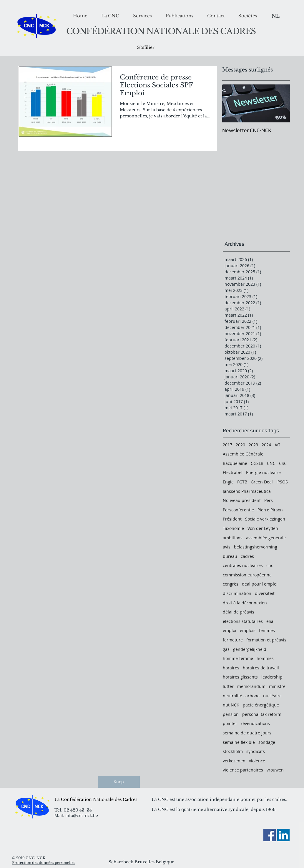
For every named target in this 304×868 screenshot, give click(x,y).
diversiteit (265, 593)
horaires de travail (261, 668)
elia (270, 621)
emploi (230, 630)
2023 (253, 445)
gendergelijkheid (250, 649)
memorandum (251, 686)
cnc (270, 565)
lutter (228, 686)
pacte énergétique (261, 705)
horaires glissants (240, 677)
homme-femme (238, 658)
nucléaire (272, 696)
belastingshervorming (256, 547)
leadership (272, 677)
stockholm (233, 751)
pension (231, 714)
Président (232, 519)
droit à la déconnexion (245, 603)
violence (257, 761)
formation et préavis (266, 640)
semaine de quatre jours (247, 733)
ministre (277, 686)
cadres (247, 556)
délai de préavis (239, 612)
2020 (240, 445)
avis (227, 547)
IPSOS (282, 482)
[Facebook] (270, 835)
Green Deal (262, 482)
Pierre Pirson (270, 510)
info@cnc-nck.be (82, 815)
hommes (265, 658)
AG (277, 445)
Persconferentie (238, 510)
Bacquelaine (235, 463)
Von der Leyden (263, 528)
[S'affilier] (146, 48)
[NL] (276, 16)
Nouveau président (242, 500)
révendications (255, 723)
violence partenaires (243, 770)
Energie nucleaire (263, 472)
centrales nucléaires (243, 565)
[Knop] (119, 782)
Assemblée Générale (243, 454)
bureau (230, 556)
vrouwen (275, 770)
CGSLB (257, 463)
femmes (267, 630)
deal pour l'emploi (260, 584)
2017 (227, 445)
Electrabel (233, 472)
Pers (269, 500)
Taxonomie (233, 528)
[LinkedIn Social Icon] (283, 835)
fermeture (233, 640)
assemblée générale (266, 538)
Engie (228, 482)
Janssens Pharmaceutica (247, 491)
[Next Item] (280, 104)
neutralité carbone (241, 696)
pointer (230, 723)
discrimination (237, 593)
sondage (267, 742)
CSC (283, 463)
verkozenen (234, 761)
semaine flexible (239, 742)
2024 (266, 445)
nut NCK (231, 705)
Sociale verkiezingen (265, 519)
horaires (231, 668)
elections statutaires (243, 621)
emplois (248, 630)
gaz (226, 649)
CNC (271, 463)
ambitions (233, 538)
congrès (231, 584)
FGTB (242, 482)
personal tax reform (262, 714)
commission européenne (247, 575)
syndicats (256, 751)
